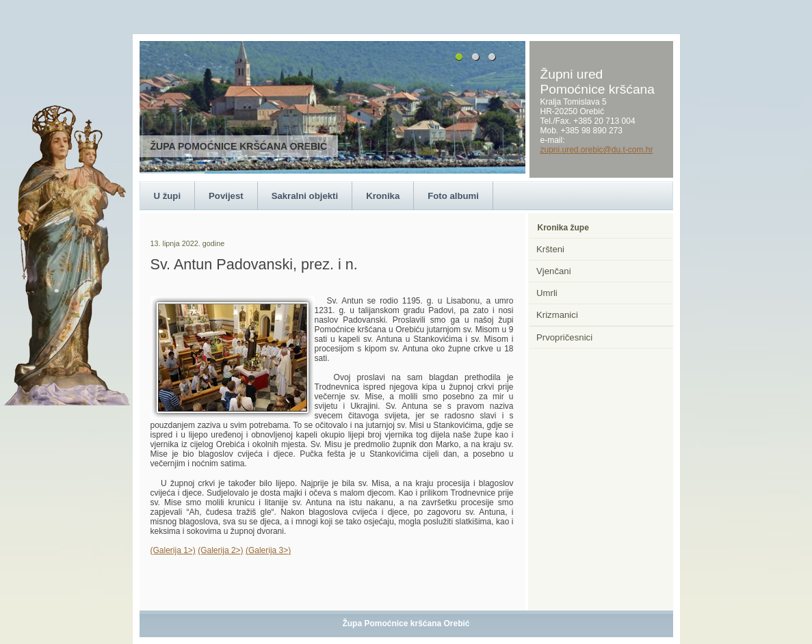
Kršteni (550, 249)
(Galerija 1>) (173, 550)
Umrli (547, 293)
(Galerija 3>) (268, 550)
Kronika (383, 196)
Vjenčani (554, 271)
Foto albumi (453, 196)
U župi (168, 196)
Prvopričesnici (564, 337)
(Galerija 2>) (220, 550)
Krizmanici (557, 315)
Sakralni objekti (305, 196)
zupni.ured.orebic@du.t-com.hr (597, 150)
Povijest (226, 196)
